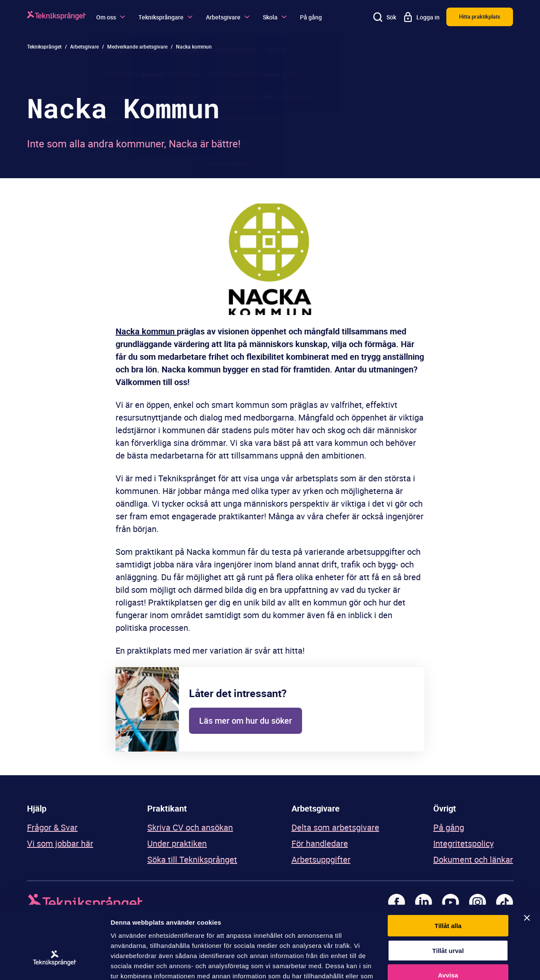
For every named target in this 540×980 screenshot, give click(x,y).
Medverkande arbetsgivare (137, 46)
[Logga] (57, 17)
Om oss (111, 17)
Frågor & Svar (52, 827)
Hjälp (37, 808)
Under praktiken (177, 843)
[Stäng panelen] (527, 861)
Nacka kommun (146, 331)
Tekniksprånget (44, 46)
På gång (311, 17)
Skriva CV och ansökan (190, 827)
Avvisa (448, 918)
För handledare (320, 843)
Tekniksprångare (165, 17)
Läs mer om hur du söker (246, 721)
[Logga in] (421, 17)
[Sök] (385, 17)
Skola (275, 17)
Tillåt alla (448, 869)
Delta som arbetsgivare (335, 827)
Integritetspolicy (463, 843)
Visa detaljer (458, 963)
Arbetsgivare (228, 17)
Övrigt (445, 808)
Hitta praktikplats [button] (480, 16)
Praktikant (167, 808)
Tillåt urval (448, 894)
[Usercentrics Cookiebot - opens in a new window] (55, 964)
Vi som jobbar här (60, 843)
